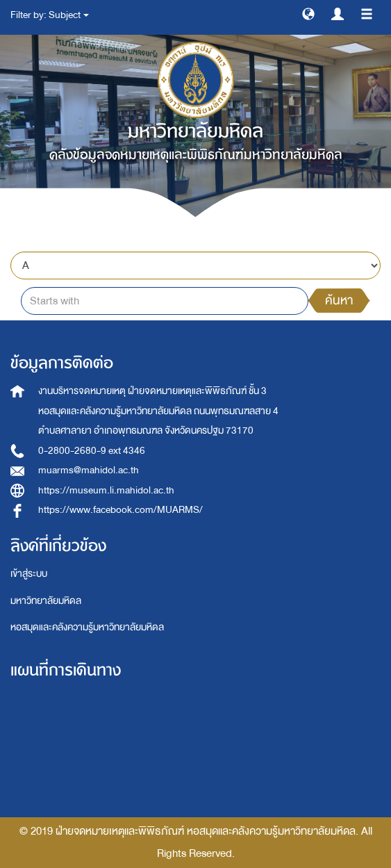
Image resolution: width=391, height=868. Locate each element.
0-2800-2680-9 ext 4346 (92, 451)
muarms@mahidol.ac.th (89, 470)
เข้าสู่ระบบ (29, 574)
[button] (308, 13)
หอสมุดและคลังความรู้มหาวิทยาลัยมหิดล (87, 627)
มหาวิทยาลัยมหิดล (46, 601)
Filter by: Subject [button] (50, 15)
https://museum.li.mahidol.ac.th (106, 490)
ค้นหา (339, 301)
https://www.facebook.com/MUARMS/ (120, 510)
